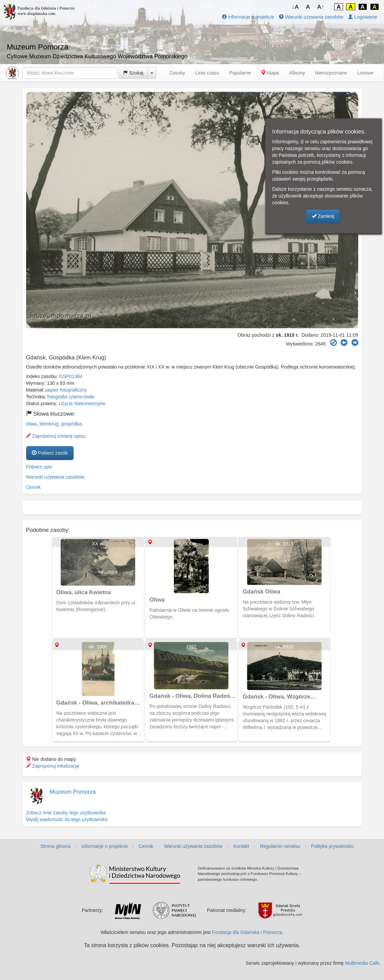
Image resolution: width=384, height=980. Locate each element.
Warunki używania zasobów (311, 17)
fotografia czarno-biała (71, 397)
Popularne (240, 73)
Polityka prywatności (332, 846)
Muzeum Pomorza (73, 792)
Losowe (365, 73)
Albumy (297, 73)
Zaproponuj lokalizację (53, 766)
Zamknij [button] (323, 216)
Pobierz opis (39, 467)
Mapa (270, 73)
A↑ (321, 7)
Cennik (34, 487)
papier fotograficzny (66, 390)
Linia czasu (207, 73)
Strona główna (56, 846)
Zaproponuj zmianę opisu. (56, 436)
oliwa (32, 424)
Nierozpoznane (331, 73)
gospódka (71, 424)
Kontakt (241, 846)
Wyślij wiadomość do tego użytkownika (67, 819)
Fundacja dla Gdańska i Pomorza (247, 932)
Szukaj (133, 73)
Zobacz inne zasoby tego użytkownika (66, 813)
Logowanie (363, 17)
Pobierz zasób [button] (50, 453)
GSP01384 (71, 376)
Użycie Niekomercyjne (82, 403)
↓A (295, 7)
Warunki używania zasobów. (56, 477)
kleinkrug (49, 424)
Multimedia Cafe (362, 963)
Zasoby (177, 73)
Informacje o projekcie (248, 17)
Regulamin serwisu (280, 846)
